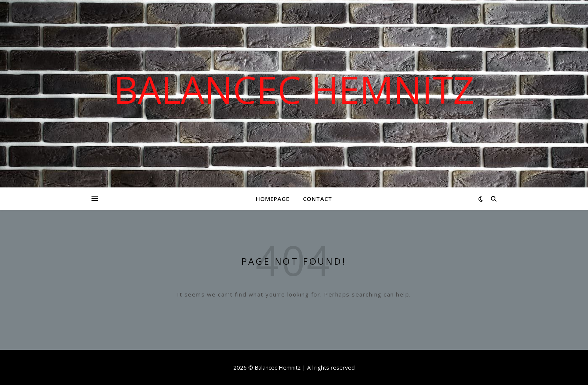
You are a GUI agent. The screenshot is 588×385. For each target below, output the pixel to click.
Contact (318, 199)
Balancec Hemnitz (294, 89)
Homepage (273, 199)
